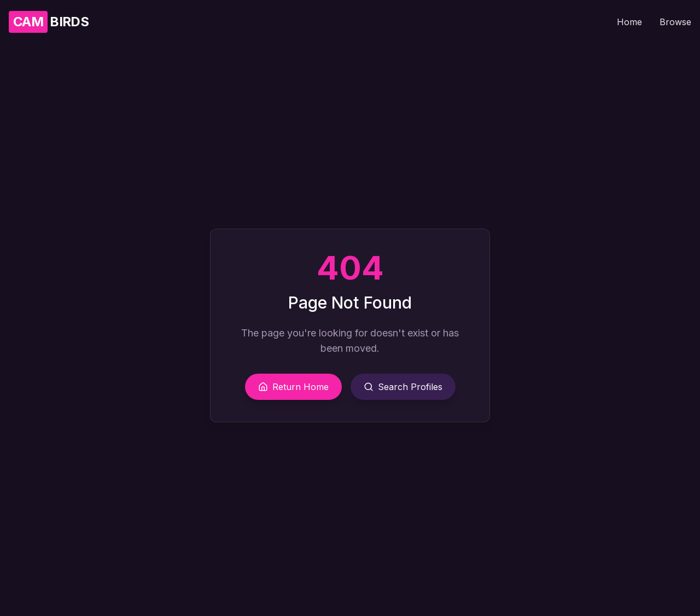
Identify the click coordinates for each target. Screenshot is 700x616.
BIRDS (49, 22)
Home (629, 22)
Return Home (293, 387)
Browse (675, 22)
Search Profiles (403, 387)
